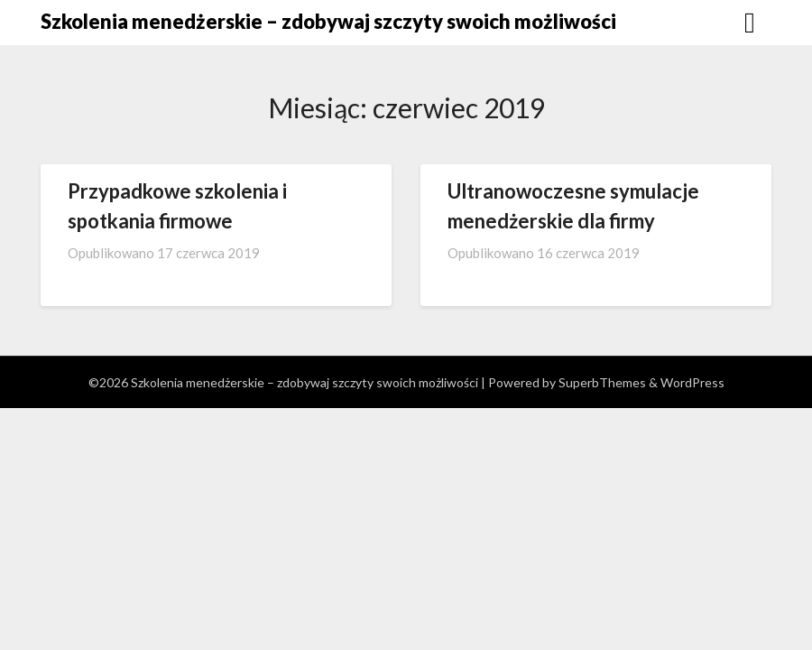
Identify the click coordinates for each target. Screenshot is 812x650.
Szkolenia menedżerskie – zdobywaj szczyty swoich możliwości (328, 21)
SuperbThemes (602, 382)
